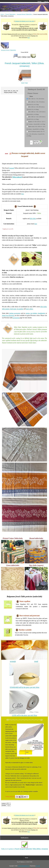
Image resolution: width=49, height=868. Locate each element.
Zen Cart (38, 866)
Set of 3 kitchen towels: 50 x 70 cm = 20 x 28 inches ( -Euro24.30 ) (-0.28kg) (36, 134)
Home (39, 1)
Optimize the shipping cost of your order (25, 21)
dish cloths (33, 219)
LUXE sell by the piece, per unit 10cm (24, 715)
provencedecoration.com (23, 866)
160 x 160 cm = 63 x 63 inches (36, 99)
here (29, 38)
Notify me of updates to (25, 846)
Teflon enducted (17, 177)
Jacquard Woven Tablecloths (24, 14)
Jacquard (12, 168)
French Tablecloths (10, 14)
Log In (46, 1)
